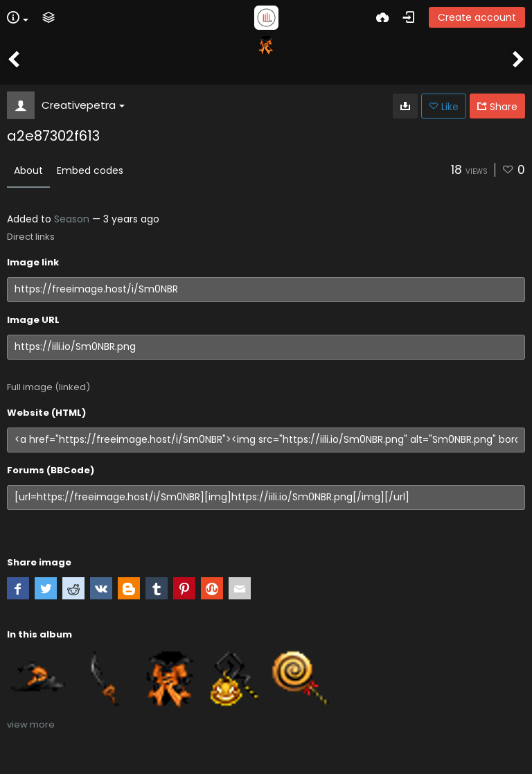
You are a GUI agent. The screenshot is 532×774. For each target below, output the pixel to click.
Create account (477, 17)
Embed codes (90, 170)
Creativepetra (83, 105)
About (28, 170)
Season (72, 219)
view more (31, 724)
